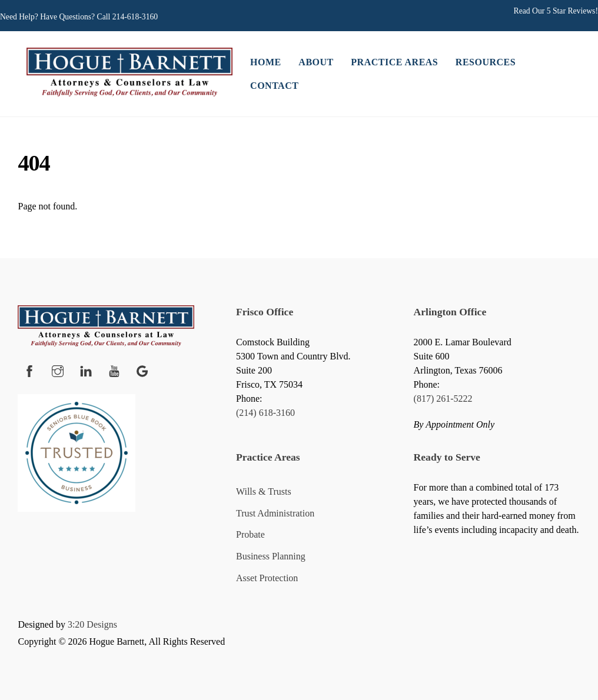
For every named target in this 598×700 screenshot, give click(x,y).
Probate (250, 534)
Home (266, 62)
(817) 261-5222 (443, 399)
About (316, 62)
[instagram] (58, 369)
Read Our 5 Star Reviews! (556, 11)
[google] (142, 369)
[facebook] (29, 369)
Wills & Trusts (264, 491)
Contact (274, 86)
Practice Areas (394, 62)
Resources (486, 62)
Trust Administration (275, 513)
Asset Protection (267, 578)
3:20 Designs (92, 624)
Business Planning (271, 556)
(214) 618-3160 (265, 413)
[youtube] (114, 369)
